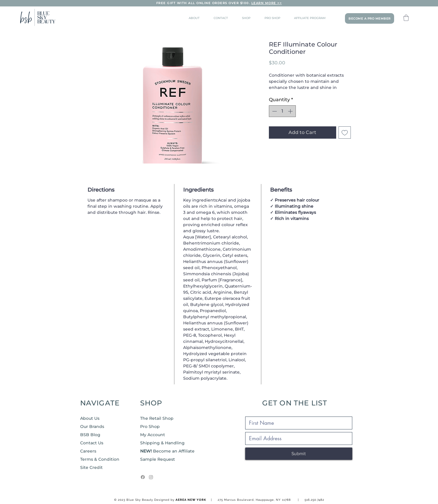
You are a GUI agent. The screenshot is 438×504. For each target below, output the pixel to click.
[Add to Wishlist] (345, 133)
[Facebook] (143, 477)
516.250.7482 (314, 500)
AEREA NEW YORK (191, 500)
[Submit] (299, 454)
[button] (406, 18)
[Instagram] (151, 477)
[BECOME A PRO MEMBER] (370, 18)
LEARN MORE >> (267, 3)
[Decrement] (274, 111)
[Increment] (291, 111)
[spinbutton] (282, 111)
